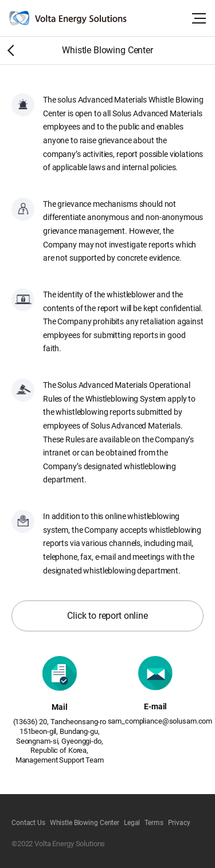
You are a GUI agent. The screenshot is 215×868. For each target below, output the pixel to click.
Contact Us (28, 823)
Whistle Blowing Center (85, 823)
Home (9, 50)
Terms (154, 823)
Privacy (179, 823)
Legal (132, 823)
